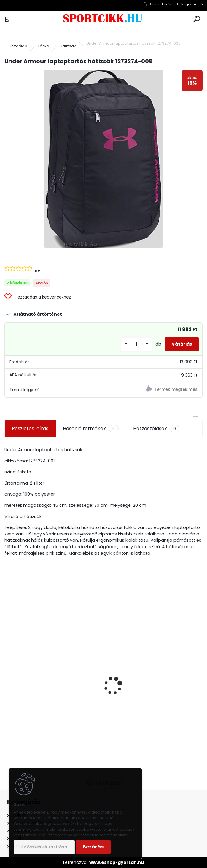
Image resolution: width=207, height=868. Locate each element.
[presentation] (8, 675)
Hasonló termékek (91, 429)
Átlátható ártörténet (33, 314)
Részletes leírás (30, 429)
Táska (43, 46)
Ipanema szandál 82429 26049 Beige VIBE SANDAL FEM (52, 688)
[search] (197, 19)
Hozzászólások (156, 429)
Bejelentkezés (160, 4)
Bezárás (93, 847)
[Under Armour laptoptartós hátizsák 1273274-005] (104, 159)
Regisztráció (192, 4)
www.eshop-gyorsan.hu (117, 862)
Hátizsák (68, 46)
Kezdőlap (18, 46)
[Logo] (103, 19)
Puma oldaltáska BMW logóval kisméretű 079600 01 (145, 709)
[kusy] (136, 344)
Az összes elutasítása (44, 847)
